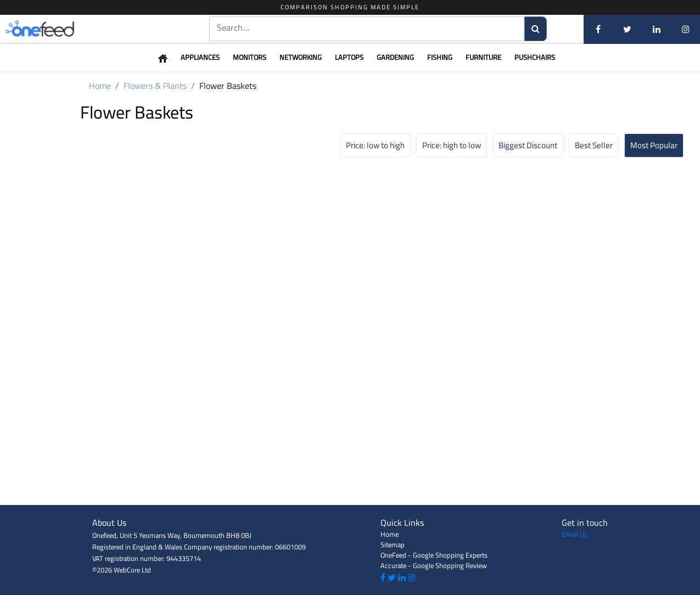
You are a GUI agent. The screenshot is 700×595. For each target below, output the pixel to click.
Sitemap (393, 545)
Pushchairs (535, 57)
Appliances (200, 57)
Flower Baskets (228, 86)
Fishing (440, 57)
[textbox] (367, 28)
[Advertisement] (350, 480)
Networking (301, 57)
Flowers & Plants (155, 86)
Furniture (483, 57)
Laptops (349, 57)
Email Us (575, 534)
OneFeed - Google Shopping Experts (434, 555)
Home (100, 86)
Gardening (395, 57)
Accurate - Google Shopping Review (434, 565)
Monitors (250, 57)
